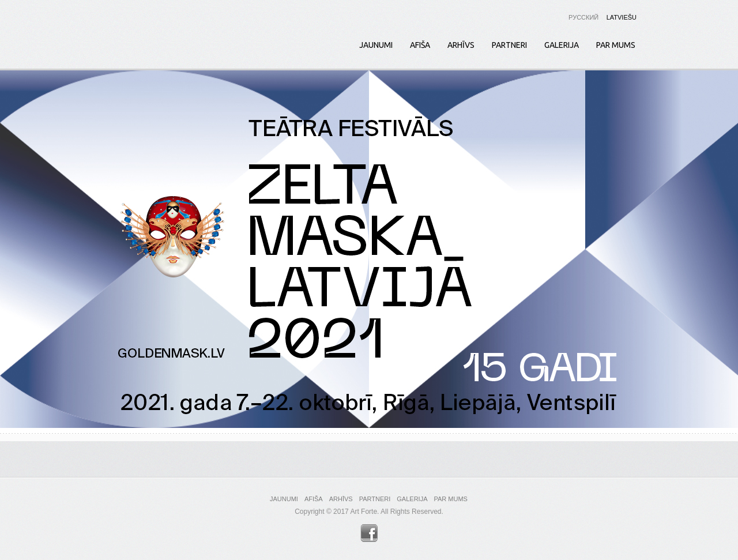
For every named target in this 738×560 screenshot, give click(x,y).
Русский (583, 17)
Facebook (369, 533)
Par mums (616, 45)
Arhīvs (461, 45)
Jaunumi (376, 45)
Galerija (562, 45)
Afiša (420, 45)
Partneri (509, 45)
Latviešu (622, 17)
